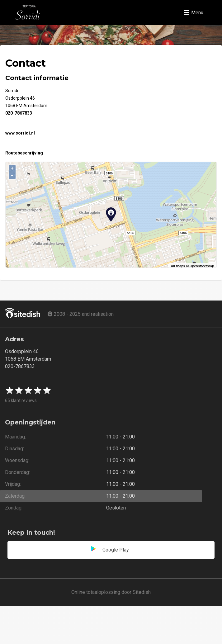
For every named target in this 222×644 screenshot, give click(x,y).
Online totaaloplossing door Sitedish (111, 592)
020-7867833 (19, 113)
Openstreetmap (202, 266)
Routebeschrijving (24, 153)
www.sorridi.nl (20, 133)
